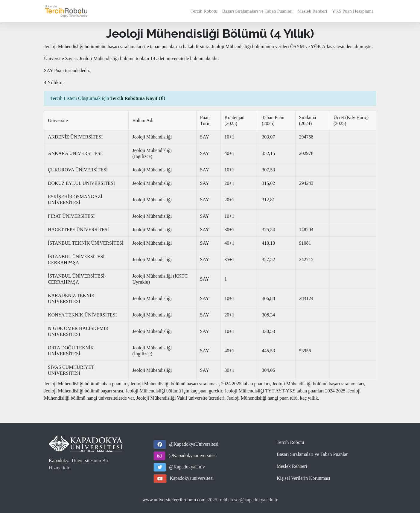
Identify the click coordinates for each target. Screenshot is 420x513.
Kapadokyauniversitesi (192, 478)
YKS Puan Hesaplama (353, 11)
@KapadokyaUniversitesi (194, 444)
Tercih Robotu (204, 11)
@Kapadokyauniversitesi (192, 455)
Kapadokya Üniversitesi (72, 461)
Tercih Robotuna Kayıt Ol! (138, 98)
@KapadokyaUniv (187, 467)
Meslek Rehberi (312, 11)
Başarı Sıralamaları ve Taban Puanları (257, 11)
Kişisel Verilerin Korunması (303, 478)
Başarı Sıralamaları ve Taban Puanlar (312, 454)
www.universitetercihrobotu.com (174, 500)
